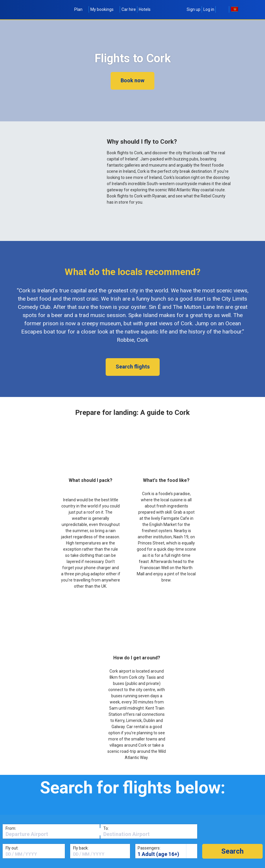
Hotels (145, 9)
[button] (232, 851)
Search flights (133, 367)
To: (106, 828)
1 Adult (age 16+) (158, 854)
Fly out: (12, 848)
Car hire (129, 9)
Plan (81, 9)
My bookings (104, 9)
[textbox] (51, 834)
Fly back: (81, 848)
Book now (132, 80)
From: (11, 828)
